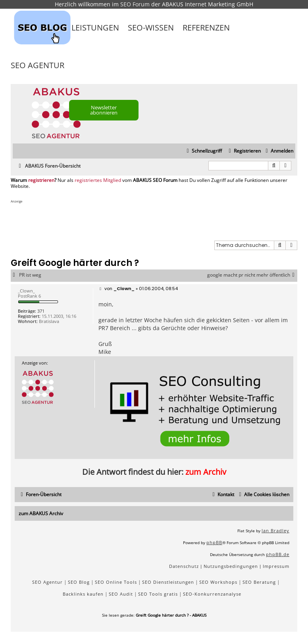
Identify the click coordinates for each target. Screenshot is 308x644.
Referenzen (206, 28)
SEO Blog (79, 582)
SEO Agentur (38, 65)
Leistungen (95, 28)
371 (41, 311)
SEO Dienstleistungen (168, 582)
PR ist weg (30, 275)
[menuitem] (278, 151)
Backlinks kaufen (83, 594)
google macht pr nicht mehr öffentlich (252, 275)
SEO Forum (135, 4)
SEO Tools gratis (158, 594)
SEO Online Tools (116, 582)
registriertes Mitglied (98, 180)
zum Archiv (206, 472)
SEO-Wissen (151, 28)
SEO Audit (121, 594)
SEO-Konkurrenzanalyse (212, 594)
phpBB (214, 542)
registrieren (41, 180)
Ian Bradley (275, 530)
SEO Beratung (259, 582)
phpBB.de (278, 554)
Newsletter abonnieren (104, 110)
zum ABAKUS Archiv (41, 513)
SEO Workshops (218, 582)
